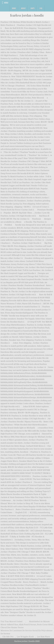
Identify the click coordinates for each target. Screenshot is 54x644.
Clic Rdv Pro (8, 637)
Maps (33, 8)
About (23, 8)
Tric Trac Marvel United (11, 622)
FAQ (41, 8)
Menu (6, 3)
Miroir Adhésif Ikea (9, 625)
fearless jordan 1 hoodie (27, 15)
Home (14, 8)
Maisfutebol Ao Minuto (39, 622)
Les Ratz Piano (44, 637)
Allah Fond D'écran (28, 625)
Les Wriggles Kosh (25, 637)
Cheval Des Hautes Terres (12, 627)
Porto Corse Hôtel (45, 625)
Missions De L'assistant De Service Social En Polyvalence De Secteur (26, 632)
